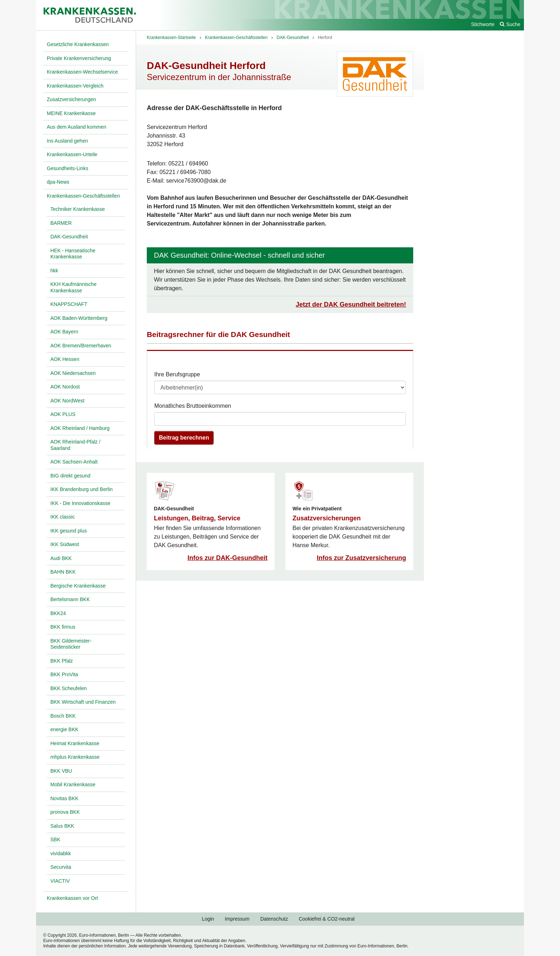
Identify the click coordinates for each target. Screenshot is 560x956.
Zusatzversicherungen (327, 518)
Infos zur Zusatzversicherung (361, 558)
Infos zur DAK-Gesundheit (227, 558)
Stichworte (483, 24)
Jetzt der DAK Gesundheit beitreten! (351, 304)
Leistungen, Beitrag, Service (197, 518)
